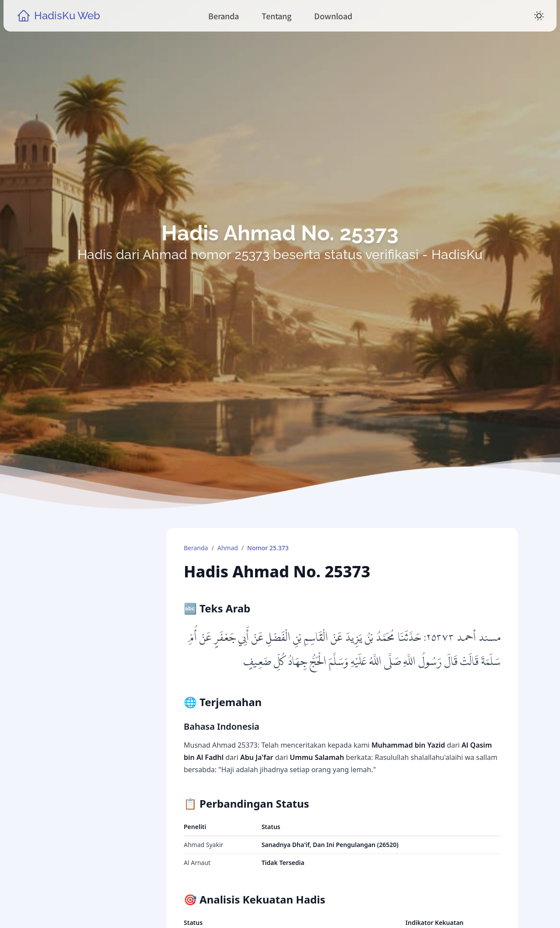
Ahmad (228, 548)
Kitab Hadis (82, 744)
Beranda (196, 548)
